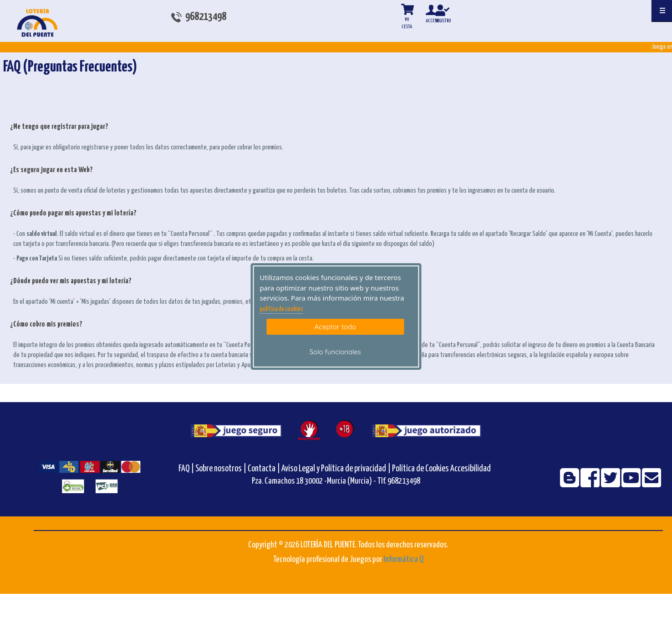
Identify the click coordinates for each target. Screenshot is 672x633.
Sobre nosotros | (221, 469)
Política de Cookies (420, 469)
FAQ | (187, 469)
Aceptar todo (335, 327)
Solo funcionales (335, 352)
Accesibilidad (471, 469)
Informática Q (403, 559)
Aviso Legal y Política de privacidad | (337, 469)
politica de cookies (282, 309)
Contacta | (264, 469)
